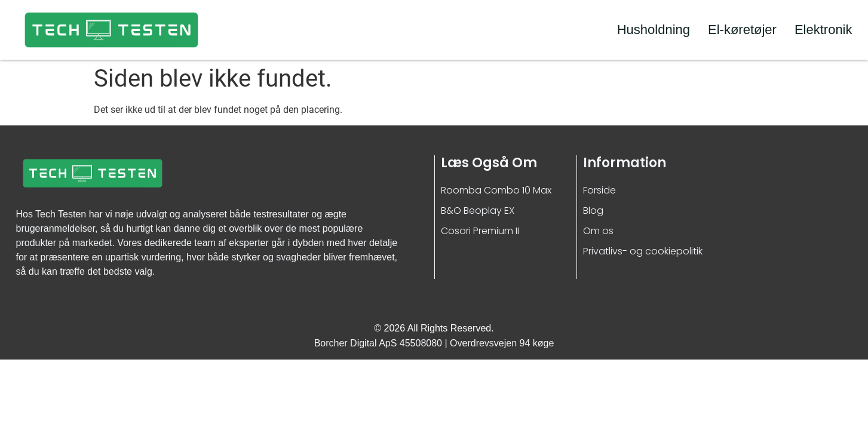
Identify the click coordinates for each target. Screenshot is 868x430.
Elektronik (823, 30)
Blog (593, 211)
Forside (599, 190)
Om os (598, 231)
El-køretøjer (742, 30)
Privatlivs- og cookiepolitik (643, 251)
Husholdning (654, 30)
